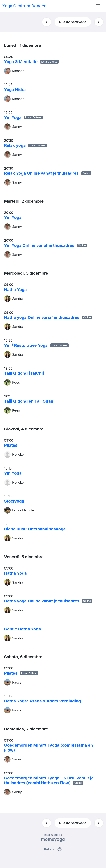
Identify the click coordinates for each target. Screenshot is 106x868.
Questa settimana (73, 22)
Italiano (53, 849)
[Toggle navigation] (98, 6)
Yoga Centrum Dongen (24, 6)
